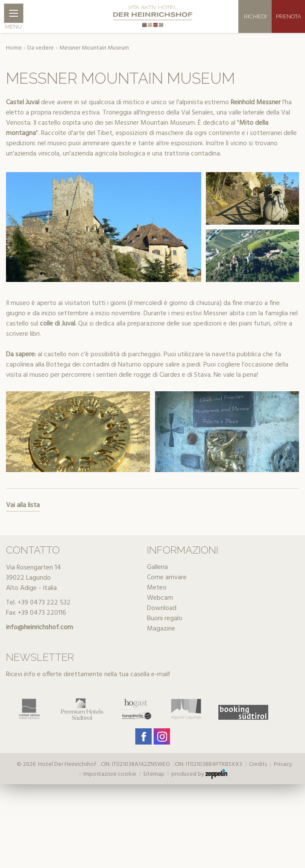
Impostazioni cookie (110, 774)
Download (162, 608)
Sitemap (154, 774)
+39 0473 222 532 (44, 603)
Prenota (289, 16)
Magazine (161, 629)
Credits (258, 765)
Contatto (33, 550)
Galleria (157, 567)
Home (14, 48)
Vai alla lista (23, 505)
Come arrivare (167, 578)
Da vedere (41, 48)
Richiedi (255, 16)
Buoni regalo (165, 619)
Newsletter (40, 657)
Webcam (160, 598)
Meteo (157, 588)
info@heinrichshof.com (40, 628)
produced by (199, 774)
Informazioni (183, 550)
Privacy (283, 765)
